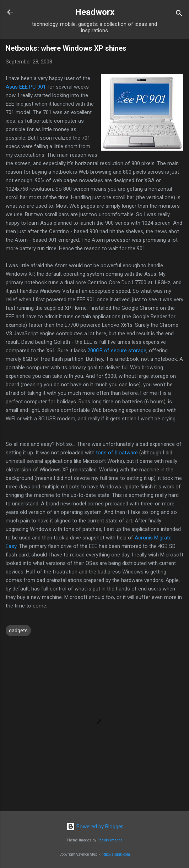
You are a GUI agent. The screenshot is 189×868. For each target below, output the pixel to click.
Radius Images (110, 840)
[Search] (179, 14)
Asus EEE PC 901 (26, 87)
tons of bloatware (117, 453)
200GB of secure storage (117, 351)
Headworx (95, 12)
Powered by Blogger (95, 827)
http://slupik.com (116, 854)
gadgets (18, 631)
